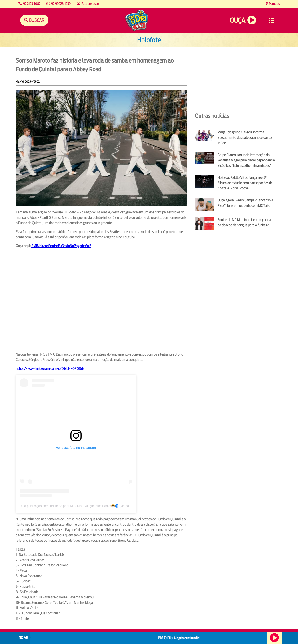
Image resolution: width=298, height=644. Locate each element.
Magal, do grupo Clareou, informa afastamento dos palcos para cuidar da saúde (245, 138)
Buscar (36, 20)
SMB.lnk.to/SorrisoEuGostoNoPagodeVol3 (61, 246)
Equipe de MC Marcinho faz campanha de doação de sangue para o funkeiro (244, 222)
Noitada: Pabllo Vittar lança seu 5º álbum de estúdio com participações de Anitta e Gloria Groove (245, 183)
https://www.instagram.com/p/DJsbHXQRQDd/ (50, 369)
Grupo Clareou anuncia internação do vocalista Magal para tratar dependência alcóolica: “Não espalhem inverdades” (246, 160)
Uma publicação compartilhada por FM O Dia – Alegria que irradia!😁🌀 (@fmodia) (77, 506)
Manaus (274, 4)
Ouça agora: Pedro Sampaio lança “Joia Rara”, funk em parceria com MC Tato (245, 203)
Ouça (238, 20)
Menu (271, 20)
